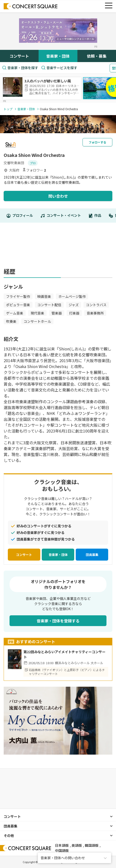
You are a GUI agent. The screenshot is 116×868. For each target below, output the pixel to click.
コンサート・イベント (61, 216)
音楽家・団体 (58, 56)
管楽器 (57, 313)
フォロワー (34, 170)
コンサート (19, 56)
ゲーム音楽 (15, 313)
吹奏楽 (11, 321)
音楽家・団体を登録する (58, 621)
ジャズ (74, 305)
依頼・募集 (97, 56)
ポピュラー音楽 (18, 305)
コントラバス (96, 305)
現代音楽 (37, 313)
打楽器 (74, 313)
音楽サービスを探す (59, 68)
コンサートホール (37, 321)
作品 (95, 216)
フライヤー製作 (18, 296)
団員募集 (92, 555)
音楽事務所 (95, 313)
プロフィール (20, 216)
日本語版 (62, 845)
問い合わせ (58, 196)
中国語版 (62, 850)
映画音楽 (44, 296)
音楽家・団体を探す (20, 68)
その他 (9, 835)
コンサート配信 (49, 305)
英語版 (77, 845)
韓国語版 (92, 845)
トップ (8, 109)
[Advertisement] (58, 248)
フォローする (97, 142)
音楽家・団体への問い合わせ (63, 858)
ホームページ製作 (72, 296)
